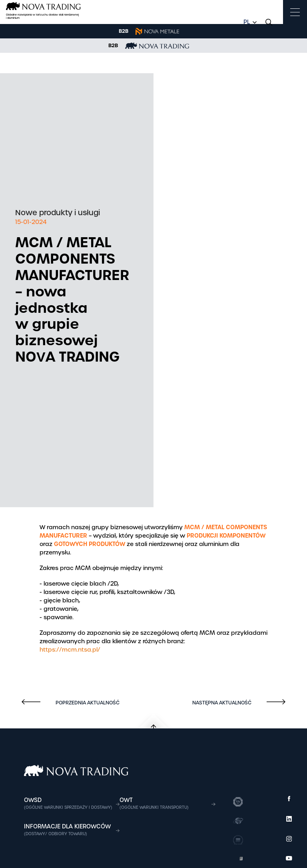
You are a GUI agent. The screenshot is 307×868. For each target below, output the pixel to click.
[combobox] (249, 22)
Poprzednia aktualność (87, 703)
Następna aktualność (222, 703)
